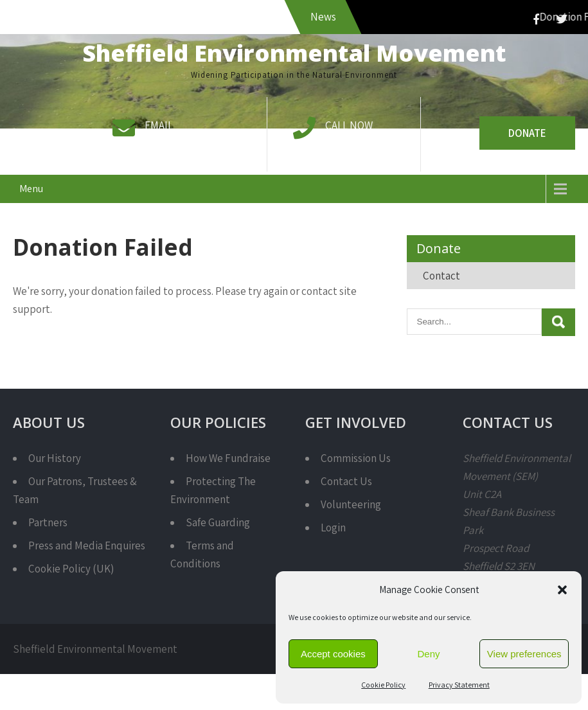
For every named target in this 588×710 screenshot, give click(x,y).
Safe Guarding (218, 522)
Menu (31, 189)
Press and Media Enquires (87, 546)
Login (333, 528)
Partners (48, 522)
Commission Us (356, 458)
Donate (527, 133)
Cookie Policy (383, 685)
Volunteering (351, 504)
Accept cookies (333, 654)
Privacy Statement (459, 685)
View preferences (524, 654)
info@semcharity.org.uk (199, 143)
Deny (428, 654)
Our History (55, 458)
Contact (441, 276)
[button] (562, 590)
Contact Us (346, 481)
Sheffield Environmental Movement (294, 53)
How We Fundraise (228, 458)
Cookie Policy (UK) (71, 569)
